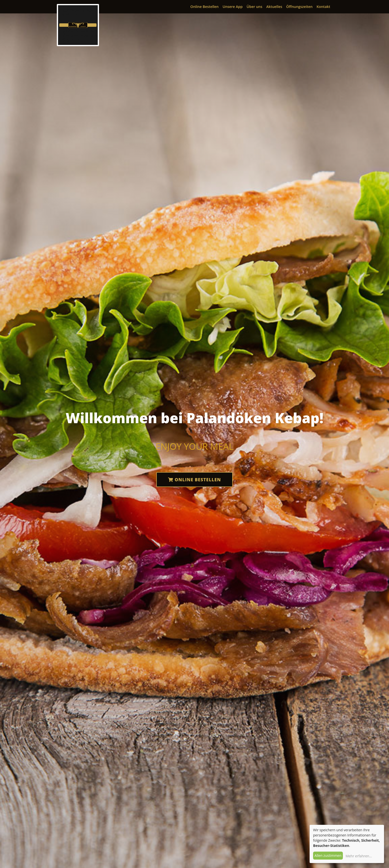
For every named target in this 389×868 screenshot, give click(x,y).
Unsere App (233, 7)
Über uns (254, 7)
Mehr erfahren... (359, 856)
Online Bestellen (204, 7)
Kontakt (323, 7)
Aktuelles (274, 7)
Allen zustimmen (328, 855)
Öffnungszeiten (299, 7)
